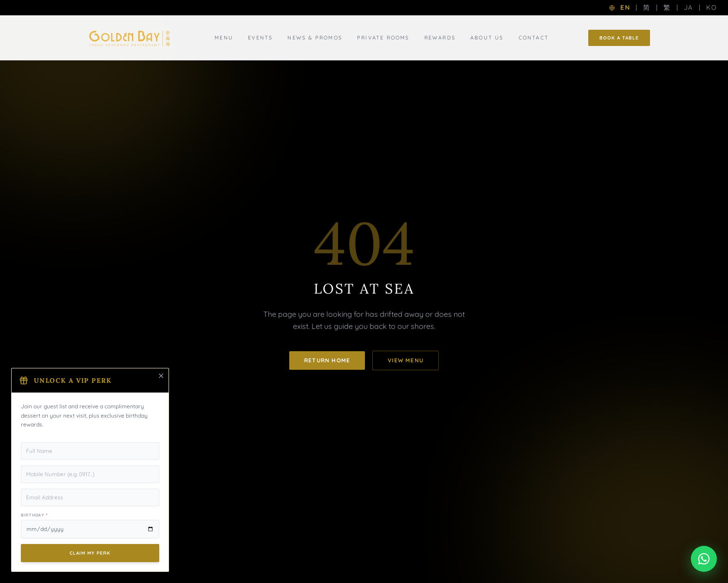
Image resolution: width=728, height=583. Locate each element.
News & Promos (315, 38)
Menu (224, 38)
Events (260, 38)
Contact (534, 38)
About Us (487, 38)
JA (689, 7)
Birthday (34, 515)
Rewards (440, 38)
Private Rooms (383, 38)
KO (712, 7)
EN (625, 7)
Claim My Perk (90, 553)
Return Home (327, 360)
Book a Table (619, 38)
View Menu (406, 360)
